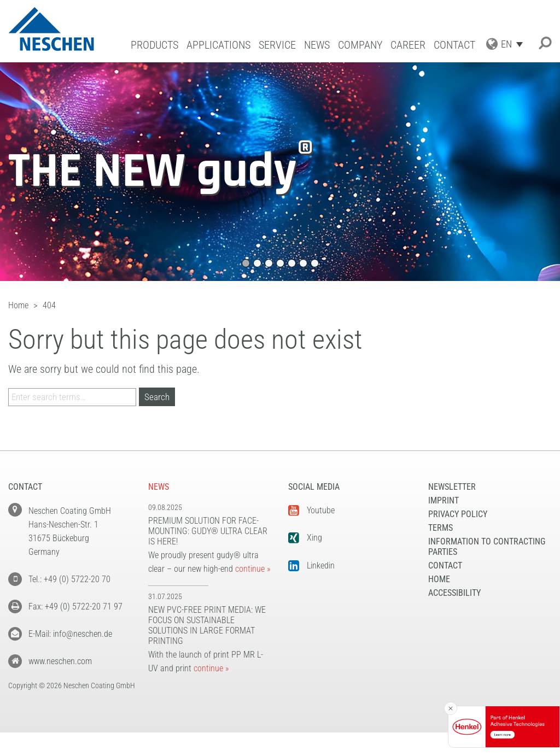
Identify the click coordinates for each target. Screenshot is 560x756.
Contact (454, 45)
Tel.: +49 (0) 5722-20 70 (69, 579)
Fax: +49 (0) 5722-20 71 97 (75, 606)
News (317, 45)
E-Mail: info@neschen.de (70, 634)
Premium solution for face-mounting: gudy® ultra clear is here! (208, 531)
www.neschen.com (60, 661)
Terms (441, 528)
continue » (253, 569)
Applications (218, 45)
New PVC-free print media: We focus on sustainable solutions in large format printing (207, 625)
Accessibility (454, 593)
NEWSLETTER (452, 487)
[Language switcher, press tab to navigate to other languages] (515, 44)
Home (439, 579)
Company (360, 45)
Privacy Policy (458, 514)
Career (408, 45)
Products (154, 45)
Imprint (444, 500)
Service (277, 45)
